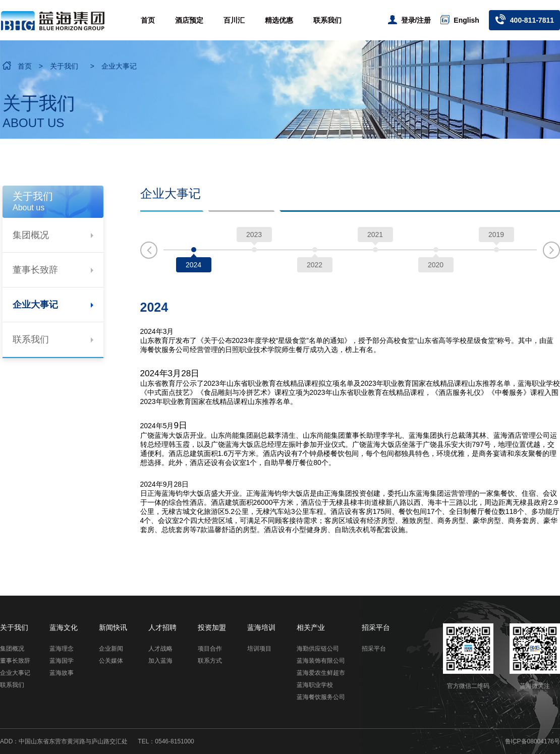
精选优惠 (279, 20)
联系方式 (210, 661)
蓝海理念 (62, 649)
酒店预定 (189, 20)
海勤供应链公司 (318, 649)
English (460, 20)
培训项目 (259, 649)
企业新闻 (111, 649)
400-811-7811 (524, 19)
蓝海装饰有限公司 (321, 661)
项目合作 (210, 649)
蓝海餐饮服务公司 (321, 697)
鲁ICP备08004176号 (533, 741)
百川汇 (234, 20)
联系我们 (327, 20)
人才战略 (160, 649)
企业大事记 (119, 66)
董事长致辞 (53, 270)
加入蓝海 (160, 661)
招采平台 (374, 649)
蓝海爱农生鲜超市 (321, 673)
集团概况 (53, 235)
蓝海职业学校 (315, 685)
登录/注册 (410, 20)
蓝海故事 (62, 673)
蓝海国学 (62, 661)
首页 (148, 20)
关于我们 (64, 66)
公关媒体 (111, 661)
